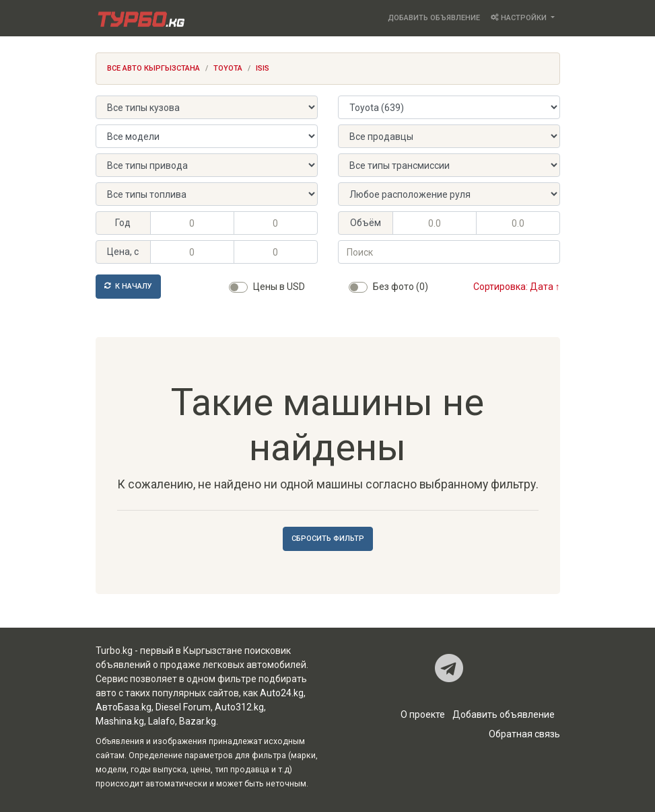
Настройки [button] (520, 18)
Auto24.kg (282, 693)
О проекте (423, 714)
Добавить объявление (434, 18)
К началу (128, 286)
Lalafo (162, 721)
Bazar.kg (198, 721)
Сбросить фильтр (328, 539)
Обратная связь (524, 734)
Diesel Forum (183, 707)
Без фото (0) (401, 287)
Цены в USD (279, 287)
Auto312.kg (239, 707)
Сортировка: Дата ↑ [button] (517, 287)
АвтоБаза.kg (124, 707)
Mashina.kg (120, 721)
